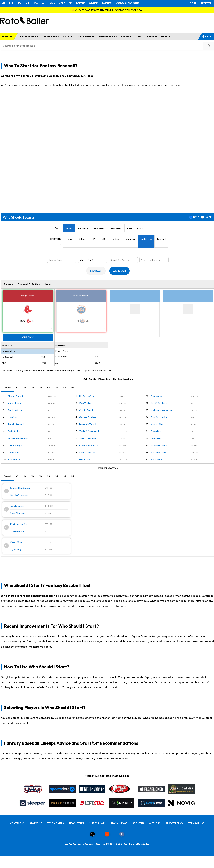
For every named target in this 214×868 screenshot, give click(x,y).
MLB (11, 3)
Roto (196, 217)
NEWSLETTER (77, 823)
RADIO (207, 36)
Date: (58, 228)
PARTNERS (107, 3)
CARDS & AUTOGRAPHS (128, 3)
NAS (44, 3)
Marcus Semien (81, 295)
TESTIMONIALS (55, 823)
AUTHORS (155, 823)
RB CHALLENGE (119, 823)
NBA (19, 3)
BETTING (81, 3)
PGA (36, 3)
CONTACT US (17, 823)
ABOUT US (138, 823)
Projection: (55, 241)
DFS (70, 3)
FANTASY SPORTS (30, 36)
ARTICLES (68, 36)
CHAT (140, 36)
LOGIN (192, 3)
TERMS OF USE (196, 823)
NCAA (52, 3)
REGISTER (206, 3)
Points (209, 217)
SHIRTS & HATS (97, 823)
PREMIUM (7, 36)
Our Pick (28, 337)
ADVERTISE (36, 823)
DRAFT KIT (167, 36)
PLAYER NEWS (51, 36)
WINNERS (94, 3)
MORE (62, 3)
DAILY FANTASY (86, 36)
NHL (27, 3)
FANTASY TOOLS (108, 36)
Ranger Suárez (28, 295)
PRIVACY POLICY (174, 823)
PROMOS (152, 36)
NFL (4, 3)
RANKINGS (127, 36)
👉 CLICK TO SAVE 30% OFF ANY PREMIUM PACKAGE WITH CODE (107, 10)
